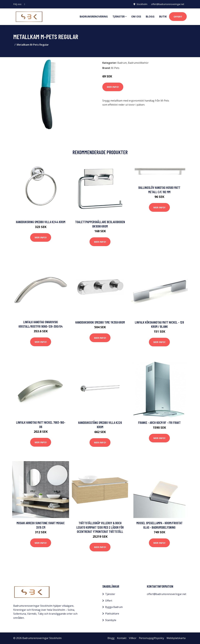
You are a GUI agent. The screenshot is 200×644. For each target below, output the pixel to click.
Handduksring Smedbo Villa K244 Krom (41, 222)
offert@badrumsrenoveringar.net (168, 4)
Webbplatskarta (176, 638)
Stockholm (142, 4)
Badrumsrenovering (94, 17)
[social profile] (25, 4)
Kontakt (122, 638)
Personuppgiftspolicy (151, 638)
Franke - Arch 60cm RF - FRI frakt (159, 422)
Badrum (122, 63)
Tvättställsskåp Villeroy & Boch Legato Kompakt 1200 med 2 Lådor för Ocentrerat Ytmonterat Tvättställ (100, 527)
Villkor (133, 638)
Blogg (150, 17)
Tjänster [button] (119, 17)
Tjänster (110, 594)
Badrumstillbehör (138, 63)
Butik (163, 17)
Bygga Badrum (114, 607)
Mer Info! (113, 87)
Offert (178, 17)
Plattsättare (112, 614)
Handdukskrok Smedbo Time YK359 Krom (100, 322)
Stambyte (111, 620)
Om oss (136, 17)
